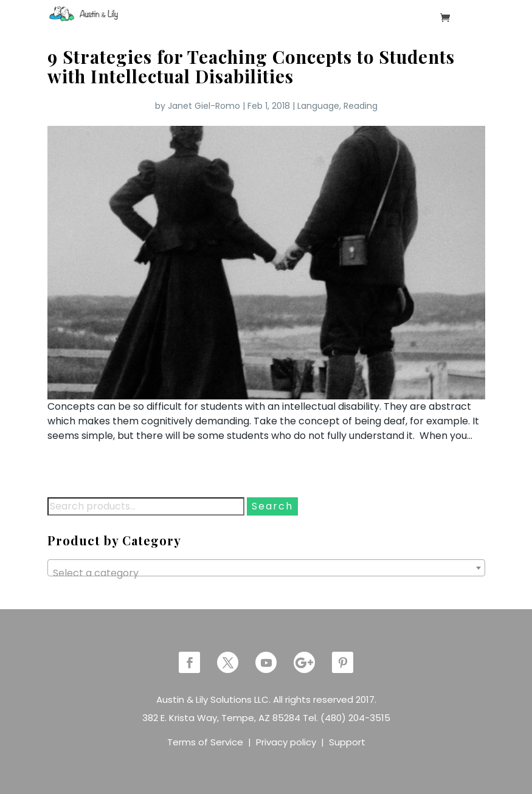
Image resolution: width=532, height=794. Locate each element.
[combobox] (266, 568)
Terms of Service (205, 742)
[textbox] (266, 573)
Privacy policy (286, 742)
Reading (361, 106)
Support (347, 742)
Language (318, 106)
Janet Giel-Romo (204, 106)
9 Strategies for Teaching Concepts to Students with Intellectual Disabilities (251, 66)
